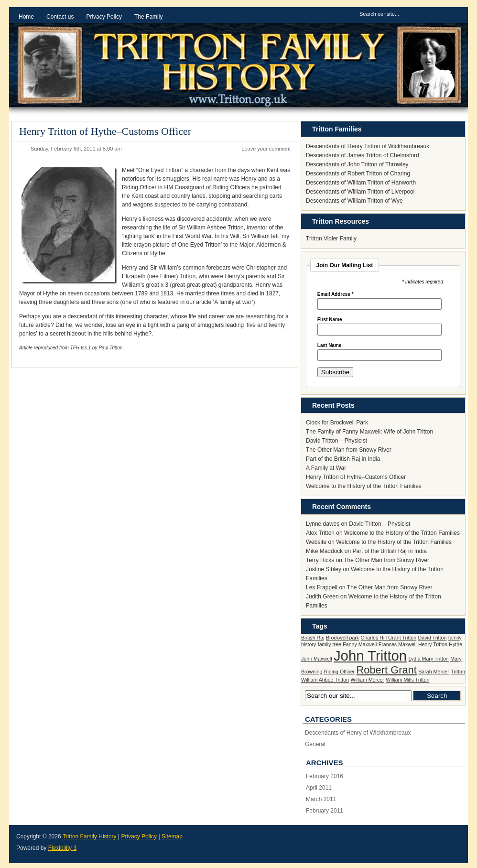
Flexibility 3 (62, 848)
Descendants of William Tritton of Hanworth (361, 183)
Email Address (336, 294)
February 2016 (325, 776)
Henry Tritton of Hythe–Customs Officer (105, 131)
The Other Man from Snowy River (349, 450)
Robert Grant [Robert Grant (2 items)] (386, 670)
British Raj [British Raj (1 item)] (313, 638)
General (315, 744)
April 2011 (319, 788)
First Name (330, 320)
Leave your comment (266, 149)
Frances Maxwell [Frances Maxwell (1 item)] (398, 644)
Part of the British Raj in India (343, 459)
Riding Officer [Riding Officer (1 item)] (339, 672)
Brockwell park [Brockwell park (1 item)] (342, 638)
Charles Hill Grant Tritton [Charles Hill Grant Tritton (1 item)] (389, 638)
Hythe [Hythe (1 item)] (455, 644)
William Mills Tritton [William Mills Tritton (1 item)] (407, 680)
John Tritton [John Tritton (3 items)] (370, 656)
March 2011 (321, 799)
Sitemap (172, 836)
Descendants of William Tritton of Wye (354, 201)
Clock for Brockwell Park (337, 423)
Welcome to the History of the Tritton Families (364, 486)
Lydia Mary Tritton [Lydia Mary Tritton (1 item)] (429, 659)
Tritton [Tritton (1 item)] (458, 672)
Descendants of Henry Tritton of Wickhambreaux (368, 146)
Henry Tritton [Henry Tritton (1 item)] (433, 644)
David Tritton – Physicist (336, 441)
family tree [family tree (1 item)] (330, 644)
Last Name (330, 346)
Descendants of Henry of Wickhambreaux (358, 733)
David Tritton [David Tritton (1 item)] (433, 638)
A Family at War (326, 468)
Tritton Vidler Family (331, 239)
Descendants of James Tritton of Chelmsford (363, 155)
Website (316, 542)
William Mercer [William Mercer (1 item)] (367, 680)
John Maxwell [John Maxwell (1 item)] (317, 659)
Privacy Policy (139, 836)
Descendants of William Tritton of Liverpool (360, 192)
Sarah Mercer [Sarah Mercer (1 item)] (434, 672)
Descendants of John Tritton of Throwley (357, 164)
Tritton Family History (90, 836)
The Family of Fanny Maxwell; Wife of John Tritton (369, 432)
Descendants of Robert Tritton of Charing (358, 174)
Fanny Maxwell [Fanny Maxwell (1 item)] (360, 644)
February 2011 (325, 811)
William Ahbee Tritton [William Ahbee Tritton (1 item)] (325, 680)
